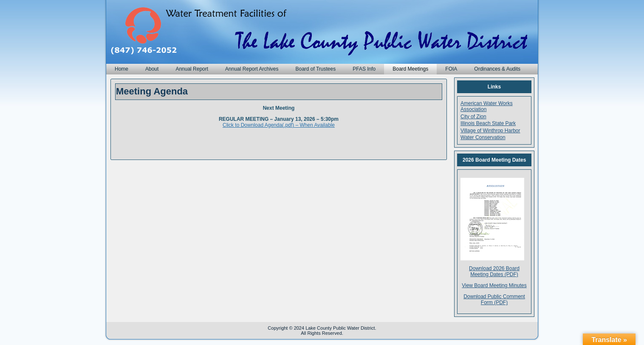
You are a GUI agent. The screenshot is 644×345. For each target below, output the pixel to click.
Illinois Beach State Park (488, 123)
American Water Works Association (487, 106)
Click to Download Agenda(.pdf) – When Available (279, 125)
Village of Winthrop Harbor (490, 131)
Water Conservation (483, 137)
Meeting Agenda (152, 91)
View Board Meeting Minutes (494, 285)
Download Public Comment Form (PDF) (494, 299)
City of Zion (473, 117)
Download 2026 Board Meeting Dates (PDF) (494, 271)
